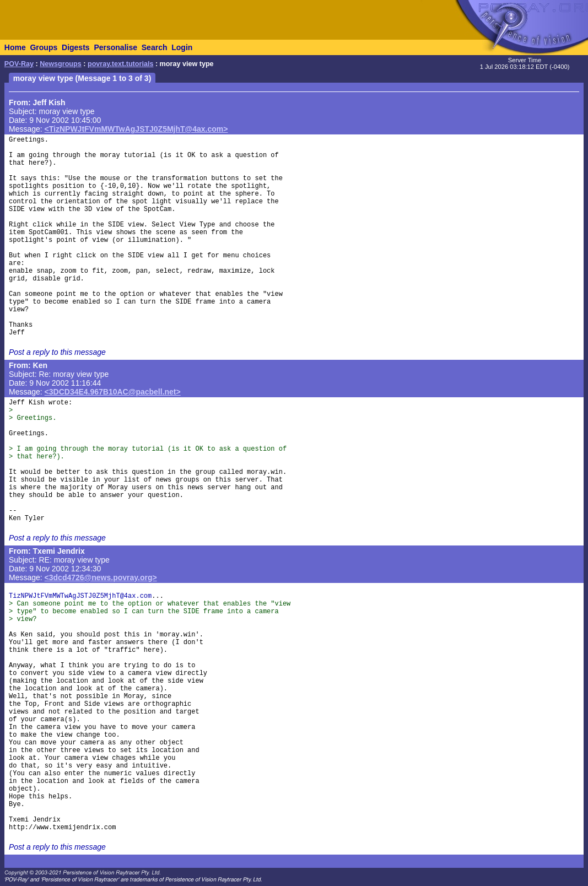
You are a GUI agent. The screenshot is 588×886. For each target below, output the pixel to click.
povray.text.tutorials (120, 64)
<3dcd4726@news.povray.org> (101, 577)
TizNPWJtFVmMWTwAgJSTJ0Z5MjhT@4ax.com (80, 596)
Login (182, 47)
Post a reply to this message (57, 352)
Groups (44, 47)
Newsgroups (61, 64)
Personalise (115, 47)
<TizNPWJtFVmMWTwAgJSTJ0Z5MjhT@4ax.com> (136, 129)
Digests (76, 47)
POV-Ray (19, 64)
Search (155, 47)
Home (15, 47)
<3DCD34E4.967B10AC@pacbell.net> (113, 392)
